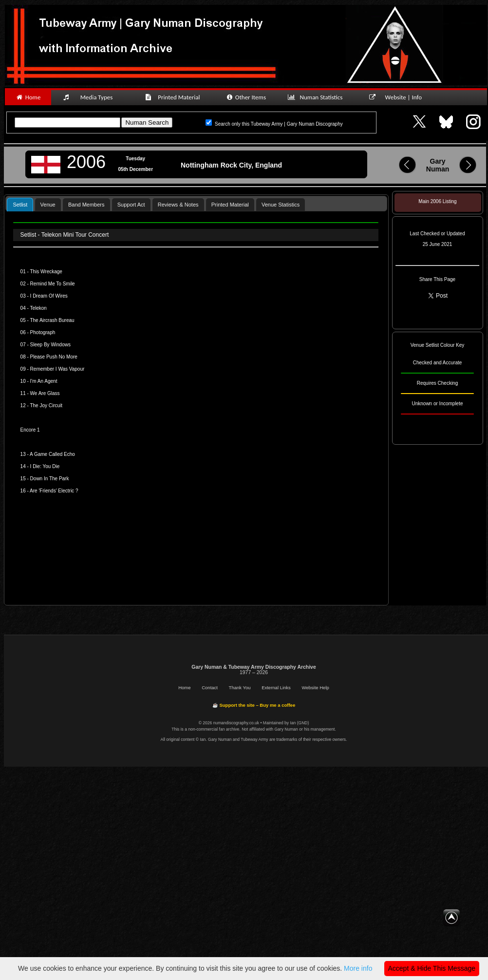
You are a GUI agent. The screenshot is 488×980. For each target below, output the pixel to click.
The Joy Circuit (46, 405)
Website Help (315, 688)
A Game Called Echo (52, 454)
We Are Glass (45, 393)
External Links (276, 688)
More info (358, 968)
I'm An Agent (44, 381)
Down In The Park (50, 479)
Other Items (246, 97)
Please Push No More (54, 357)
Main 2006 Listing (437, 201)
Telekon (38, 308)
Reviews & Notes (178, 205)
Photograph (43, 332)
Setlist (20, 205)
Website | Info (399, 97)
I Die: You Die (45, 466)
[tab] (20, 204)
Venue (48, 205)
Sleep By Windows (50, 345)
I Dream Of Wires (49, 296)
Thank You (240, 688)
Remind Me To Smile (53, 284)
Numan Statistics (317, 97)
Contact (210, 688)
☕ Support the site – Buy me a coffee (254, 705)
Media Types (92, 97)
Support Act (131, 205)
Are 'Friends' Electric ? (54, 491)
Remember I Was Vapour (57, 369)
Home (28, 97)
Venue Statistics (281, 205)
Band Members (86, 205)
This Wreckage (46, 272)
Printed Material (174, 97)
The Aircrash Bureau (52, 320)
